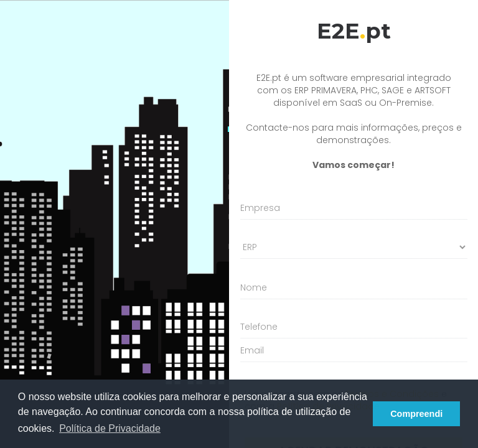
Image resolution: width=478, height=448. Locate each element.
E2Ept (354, 31)
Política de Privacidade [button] (110, 428)
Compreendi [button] (416, 414)
